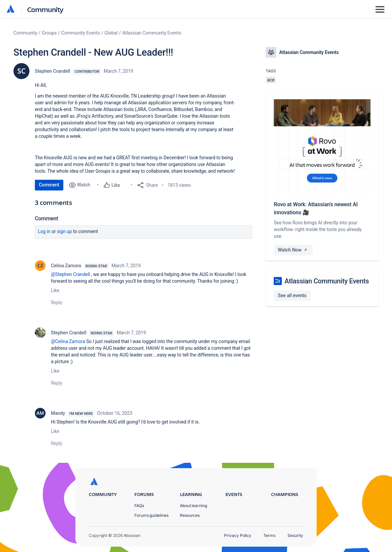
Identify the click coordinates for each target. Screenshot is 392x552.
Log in (44, 231)
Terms (269, 535)
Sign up (64, 231)
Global (111, 33)
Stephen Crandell (52, 71)
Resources (190, 515)
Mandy (58, 413)
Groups (49, 33)
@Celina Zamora (68, 341)
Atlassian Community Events (152, 33)
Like (55, 290)
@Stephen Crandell (71, 274)
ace (271, 80)
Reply (57, 302)
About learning (193, 506)
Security (295, 535)
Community (45, 9)
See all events (292, 295)
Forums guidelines (151, 515)
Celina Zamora (66, 266)
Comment (49, 185)
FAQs (139, 506)
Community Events (81, 33)
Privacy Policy (238, 535)
